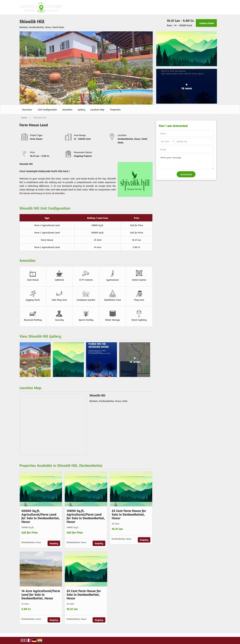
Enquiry (54, 543)
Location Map (97, 109)
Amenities (67, 109)
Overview (27, 109)
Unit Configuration (47, 109)
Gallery (81, 109)
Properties (115, 109)
